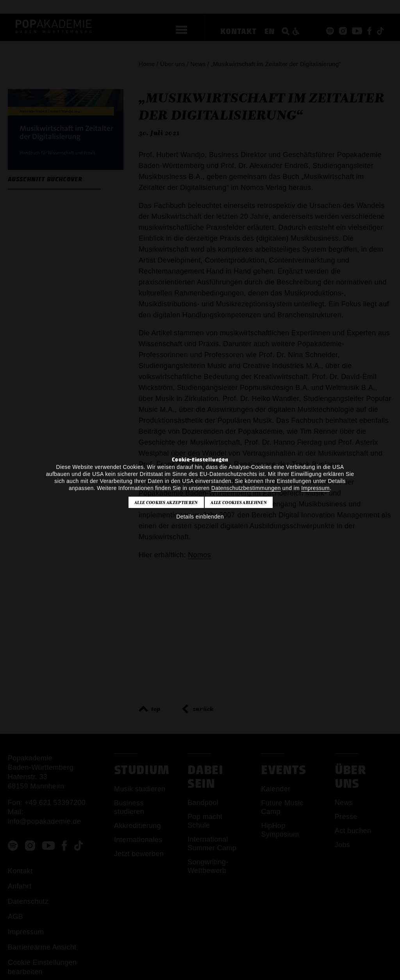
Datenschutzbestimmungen (246, 488)
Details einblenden (200, 517)
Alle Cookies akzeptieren (166, 503)
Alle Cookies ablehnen (239, 503)
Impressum (315, 488)
